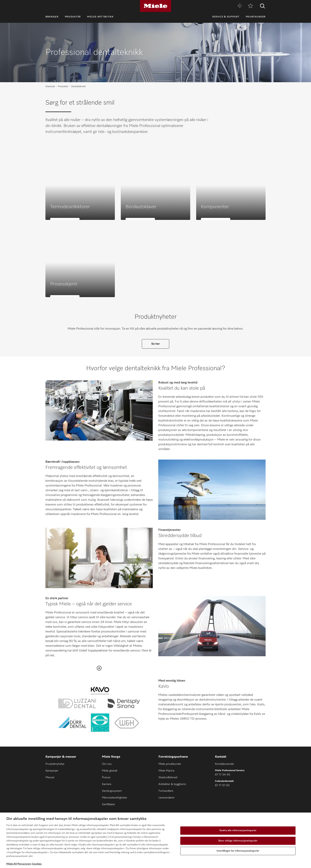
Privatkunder (256, 17)
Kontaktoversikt (224, 764)
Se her (155, 344)
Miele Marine (166, 771)
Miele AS (12, 864)
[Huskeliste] (251, 6)
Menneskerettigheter (115, 798)
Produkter (73, 17)
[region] (155, 840)
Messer (50, 777)
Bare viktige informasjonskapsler (238, 841)
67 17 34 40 (223, 775)
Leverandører (167, 798)
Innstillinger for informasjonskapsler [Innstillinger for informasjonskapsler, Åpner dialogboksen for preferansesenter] (238, 851)
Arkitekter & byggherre (172, 784)
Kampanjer (52, 771)
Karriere (107, 784)
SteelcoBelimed (168, 777)
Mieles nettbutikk (100, 17)
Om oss (107, 764)
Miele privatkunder (170, 764)
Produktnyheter (55, 764)
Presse (106, 777)
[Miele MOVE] (239, 6)
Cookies (37, 864)
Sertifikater (108, 804)
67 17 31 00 (222, 785)
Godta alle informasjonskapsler (238, 830)
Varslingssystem (112, 791)
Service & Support (226, 17)
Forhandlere (166, 791)
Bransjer (52, 17)
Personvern (24, 864)
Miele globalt (110, 771)
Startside (50, 87)
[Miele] (155, 6)
